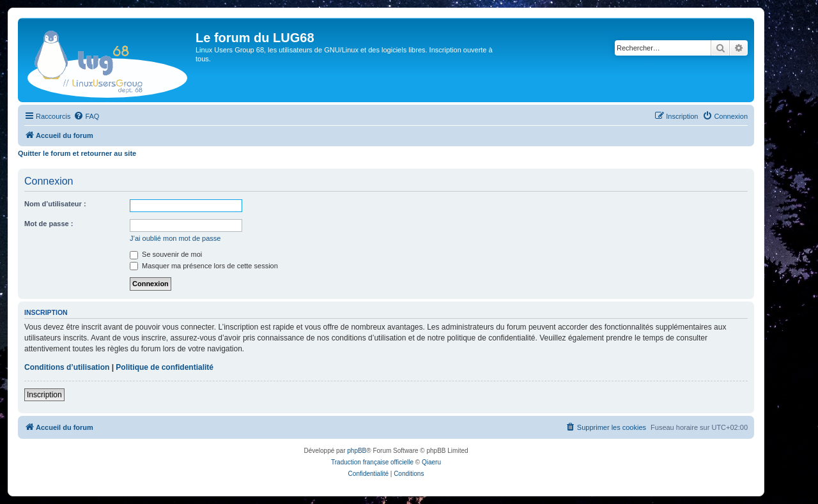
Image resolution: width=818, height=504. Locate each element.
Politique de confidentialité (165, 367)
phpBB (357, 451)
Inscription (44, 395)
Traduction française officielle (372, 462)
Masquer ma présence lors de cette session (204, 266)
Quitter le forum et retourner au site (77, 153)
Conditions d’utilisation (67, 367)
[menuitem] (86, 116)
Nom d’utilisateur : (55, 204)
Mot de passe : (49, 224)
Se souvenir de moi (166, 254)
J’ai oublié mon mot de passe (175, 238)
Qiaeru (431, 462)
